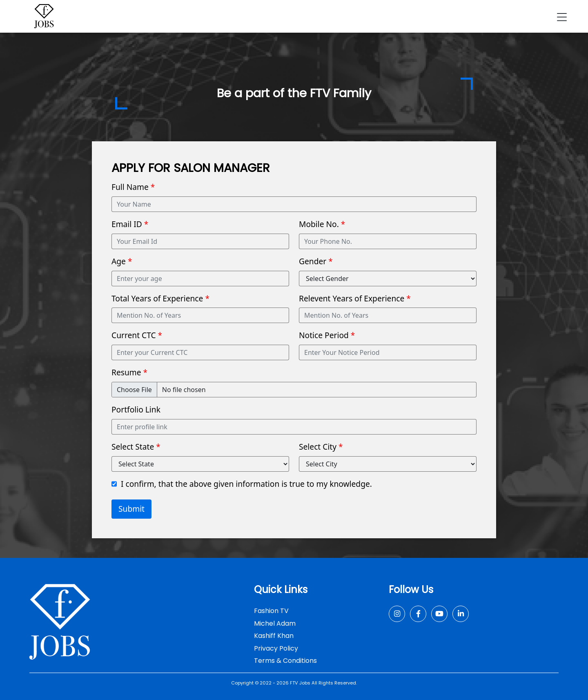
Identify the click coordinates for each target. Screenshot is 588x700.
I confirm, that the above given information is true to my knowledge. (246, 484)
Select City (321, 447)
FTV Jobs (300, 683)
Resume (129, 372)
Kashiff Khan (274, 636)
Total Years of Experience (160, 298)
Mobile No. (322, 224)
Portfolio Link (136, 409)
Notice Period (327, 335)
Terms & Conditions (285, 661)
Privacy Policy (276, 648)
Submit (131, 509)
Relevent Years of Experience (355, 298)
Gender (316, 261)
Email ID (130, 224)
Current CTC (137, 335)
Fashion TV (271, 611)
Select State (136, 447)
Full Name (133, 187)
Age (122, 261)
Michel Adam (275, 623)
